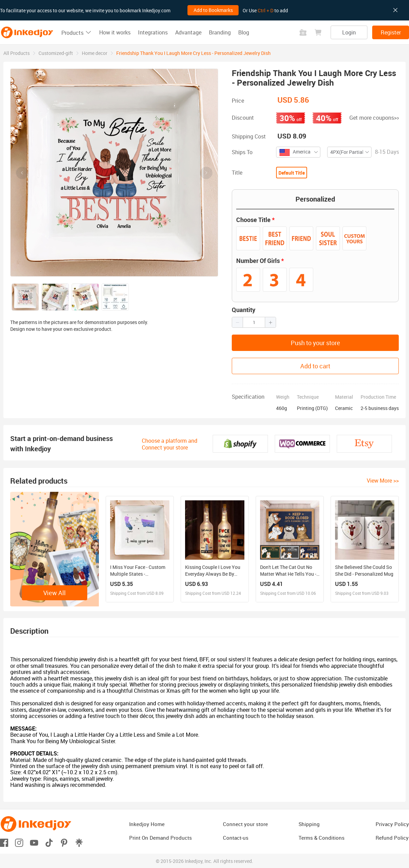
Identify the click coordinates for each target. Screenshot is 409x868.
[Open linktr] (79, 842)
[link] (17, 53)
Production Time (378, 397)
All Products (17, 53)
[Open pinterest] (64, 842)
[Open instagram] (19, 842)
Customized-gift (56, 53)
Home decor (95, 53)
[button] (238, 322)
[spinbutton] (254, 322)
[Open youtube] (34, 842)
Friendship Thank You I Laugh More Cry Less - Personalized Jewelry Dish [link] (193, 53)
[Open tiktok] (49, 842)
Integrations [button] (153, 32)
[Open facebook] (4, 842)
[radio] (248, 238)
